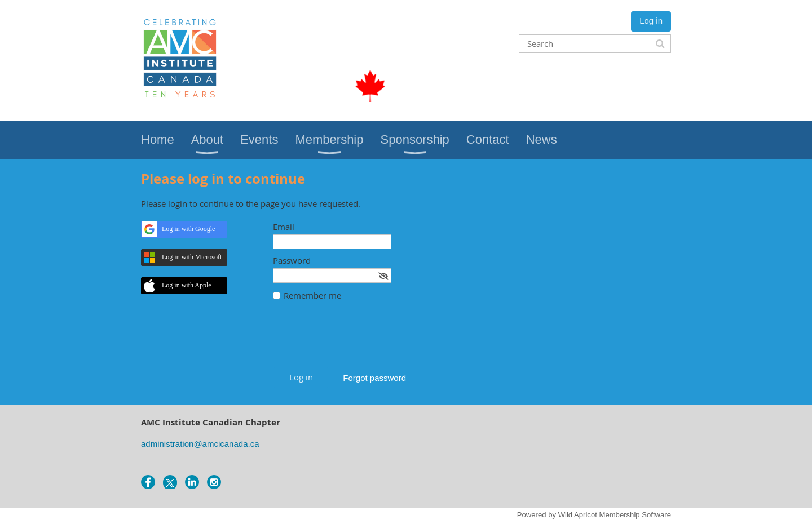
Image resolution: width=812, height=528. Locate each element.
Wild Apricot (578, 515)
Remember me (312, 295)
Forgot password (374, 378)
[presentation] (359, 340)
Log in (651, 21)
